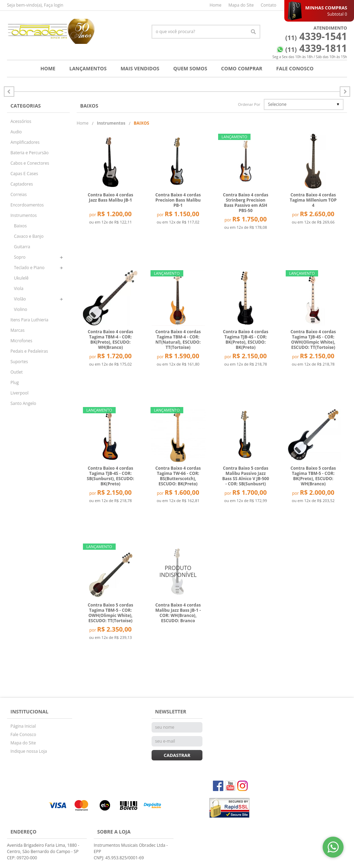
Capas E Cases (24, 174)
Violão (20, 299)
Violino (21, 309)
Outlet (17, 372)
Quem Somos (190, 68)
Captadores (22, 184)
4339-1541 (316, 36)
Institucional (29, 711)
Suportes (19, 362)
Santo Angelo (23, 403)
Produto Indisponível (178, 571)
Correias (19, 194)
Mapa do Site (241, 5)
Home (215, 5)
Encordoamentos (27, 205)
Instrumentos (24, 215)
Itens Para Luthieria (29, 320)
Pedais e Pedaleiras (29, 351)
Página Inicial (23, 726)
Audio (16, 132)
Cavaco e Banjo (29, 236)
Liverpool (20, 393)
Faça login (54, 5)
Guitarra (22, 247)
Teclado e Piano (29, 268)
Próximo (9, 92)
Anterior (345, 92)
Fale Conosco (295, 68)
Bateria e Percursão (30, 153)
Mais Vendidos (140, 68)
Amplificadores (25, 142)
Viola (19, 288)
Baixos (20, 226)
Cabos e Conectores (30, 163)
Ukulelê (21, 278)
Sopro (20, 257)
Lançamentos (88, 68)
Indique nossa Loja (29, 751)
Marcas (18, 330)
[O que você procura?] (253, 32)
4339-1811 (316, 48)
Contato (268, 5)
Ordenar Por (249, 104)
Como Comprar (242, 68)
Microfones (21, 341)
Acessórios (21, 121)
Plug (15, 382)
